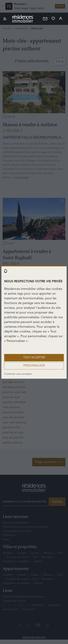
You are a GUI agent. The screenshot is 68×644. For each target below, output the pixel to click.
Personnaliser (34, 366)
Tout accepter (34, 358)
